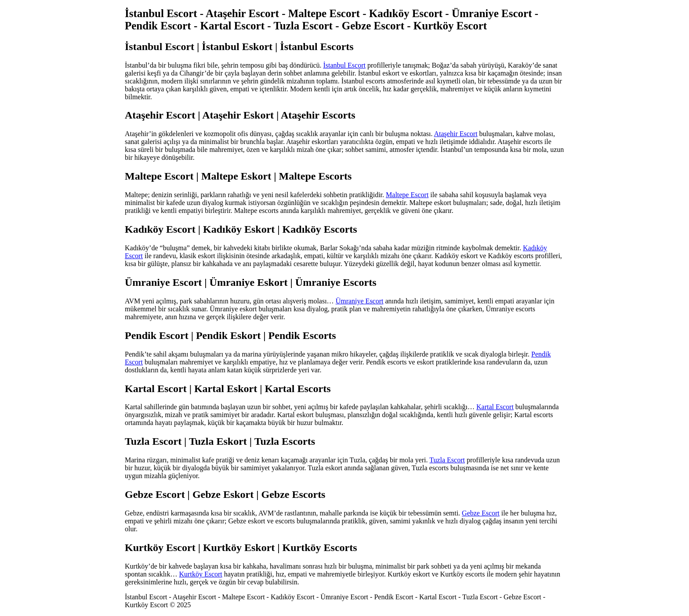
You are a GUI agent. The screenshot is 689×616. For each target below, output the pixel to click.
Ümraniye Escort (360, 301)
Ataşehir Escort (456, 134)
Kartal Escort (495, 407)
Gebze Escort (481, 513)
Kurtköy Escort (201, 574)
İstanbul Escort (344, 65)
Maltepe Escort (407, 195)
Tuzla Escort (447, 460)
